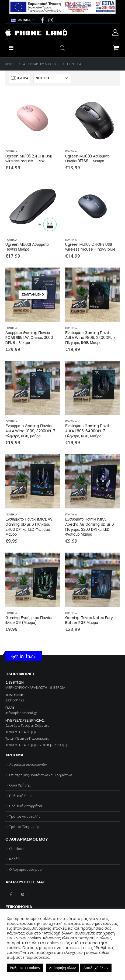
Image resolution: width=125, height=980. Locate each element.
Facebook (11, 894)
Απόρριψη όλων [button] (62, 968)
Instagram (23, 894)
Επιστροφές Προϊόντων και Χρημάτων (40, 775)
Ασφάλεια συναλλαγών (28, 764)
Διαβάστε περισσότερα (28, 957)
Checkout (17, 849)
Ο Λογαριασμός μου (25, 869)
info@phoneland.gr (21, 713)
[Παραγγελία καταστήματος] (52, 78)
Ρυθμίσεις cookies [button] (25, 968)
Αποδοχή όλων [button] (96, 968)
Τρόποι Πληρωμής (24, 827)
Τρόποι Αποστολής (25, 816)
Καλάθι (15, 859)
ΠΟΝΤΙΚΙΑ (11, 151)
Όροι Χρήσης (20, 785)
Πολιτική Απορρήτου (26, 806)
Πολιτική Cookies (23, 796)
